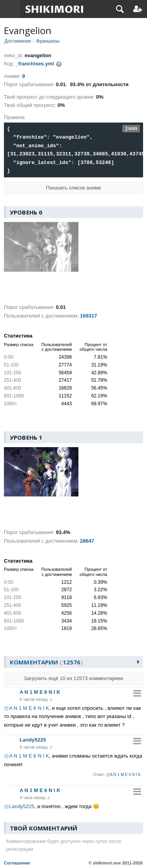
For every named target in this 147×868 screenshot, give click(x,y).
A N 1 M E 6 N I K (40, 692)
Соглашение (17, 863)
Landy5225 (33, 740)
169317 (88, 316)
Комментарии (46, 662)
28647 (87, 541)
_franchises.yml (34, 64)
